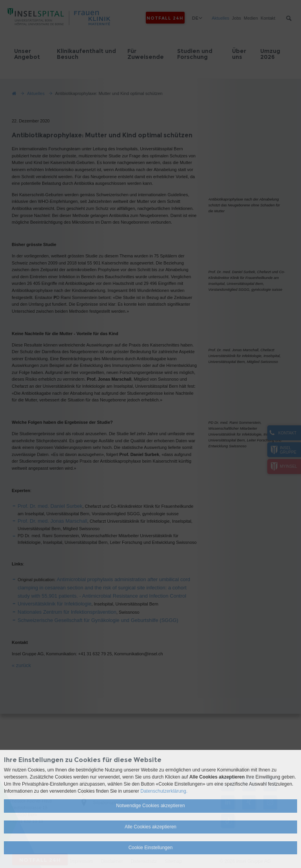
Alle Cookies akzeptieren (150, 827)
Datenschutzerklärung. (164, 791)
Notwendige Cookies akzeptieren (150, 806)
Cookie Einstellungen (151, 848)
